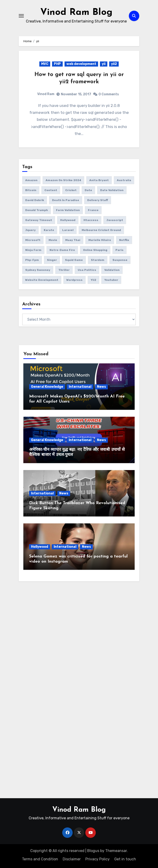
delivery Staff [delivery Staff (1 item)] (98, 200)
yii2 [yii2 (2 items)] (93, 280)
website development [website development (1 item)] (42, 280)
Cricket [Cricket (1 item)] (71, 190)
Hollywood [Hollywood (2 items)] (68, 220)
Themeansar (116, 851)
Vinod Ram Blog (76, 13)
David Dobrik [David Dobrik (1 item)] (35, 200)
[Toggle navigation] (21, 16)
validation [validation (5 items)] (112, 270)
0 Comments (109, 94)
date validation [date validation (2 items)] (112, 190)
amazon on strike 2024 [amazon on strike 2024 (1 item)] (63, 180)
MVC (45, 64)
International (80, 387)
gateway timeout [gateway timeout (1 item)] (39, 220)
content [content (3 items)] (51, 190)
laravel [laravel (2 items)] (68, 230)
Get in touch (125, 859)
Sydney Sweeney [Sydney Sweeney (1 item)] (38, 270)
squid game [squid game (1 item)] (74, 260)
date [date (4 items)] (88, 190)
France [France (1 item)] (93, 210)
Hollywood (40, 547)
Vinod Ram (46, 94)
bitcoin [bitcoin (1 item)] (31, 190)
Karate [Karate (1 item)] (49, 230)
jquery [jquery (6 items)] (30, 230)
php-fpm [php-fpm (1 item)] (32, 260)
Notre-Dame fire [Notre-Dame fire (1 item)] (62, 250)
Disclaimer (72, 859)
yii (104, 64)
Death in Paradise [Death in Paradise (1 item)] (66, 200)
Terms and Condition (40, 859)
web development (81, 64)
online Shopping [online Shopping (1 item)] (95, 250)
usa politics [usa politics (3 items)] (87, 270)
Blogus (93, 851)
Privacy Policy (98, 859)
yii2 (114, 64)
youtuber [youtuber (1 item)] (111, 280)
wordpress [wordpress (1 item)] (74, 280)
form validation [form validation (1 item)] (68, 210)
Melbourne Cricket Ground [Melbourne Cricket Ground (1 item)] (101, 230)
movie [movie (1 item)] (53, 240)
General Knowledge (47, 387)
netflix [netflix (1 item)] (124, 240)
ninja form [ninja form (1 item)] (33, 250)
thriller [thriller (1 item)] (64, 270)
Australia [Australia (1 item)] (124, 180)
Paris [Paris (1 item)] (119, 250)
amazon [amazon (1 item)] (31, 180)
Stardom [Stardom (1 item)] (98, 260)
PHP (57, 64)
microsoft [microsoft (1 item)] (33, 240)
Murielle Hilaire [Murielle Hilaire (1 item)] (100, 240)
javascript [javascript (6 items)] (115, 220)
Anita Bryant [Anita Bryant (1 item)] (99, 180)
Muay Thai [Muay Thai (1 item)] (73, 240)
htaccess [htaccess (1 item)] (91, 220)
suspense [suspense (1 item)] (120, 260)
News (101, 387)
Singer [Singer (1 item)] (52, 260)
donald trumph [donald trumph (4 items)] (37, 210)
